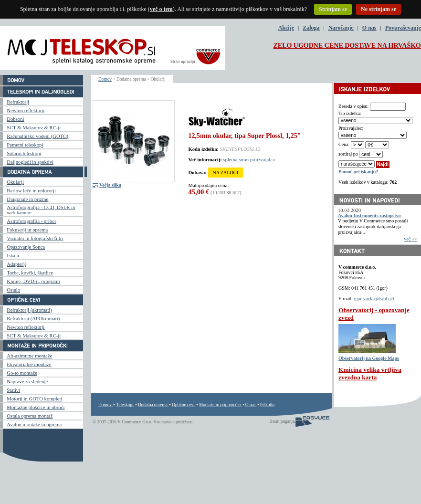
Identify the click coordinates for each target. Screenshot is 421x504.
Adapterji (16, 264)
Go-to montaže (22, 373)
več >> (410, 239)
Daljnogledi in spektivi (30, 162)
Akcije (286, 28)
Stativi (13, 390)
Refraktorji (18, 102)
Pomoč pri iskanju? (358, 172)
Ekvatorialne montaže (29, 364)
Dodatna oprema (153, 405)
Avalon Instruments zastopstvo (369, 215)
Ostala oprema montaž (30, 416)
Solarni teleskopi (24, 153)
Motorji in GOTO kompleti (34, 399)
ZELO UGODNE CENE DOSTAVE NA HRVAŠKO (347, 46)
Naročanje (341, 28)
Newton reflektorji (26, 110)
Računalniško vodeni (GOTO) (37, 136)
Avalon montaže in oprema (34, 425)
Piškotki (268, 405)
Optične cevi (183, 405)
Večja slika (110, 185)
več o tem (161, 9)
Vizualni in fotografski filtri (35, 238)
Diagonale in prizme (27, 199)
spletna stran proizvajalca (249, 160)
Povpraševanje (403, 28)
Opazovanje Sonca (26, 247)
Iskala (13, 256)
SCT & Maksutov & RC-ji (34, 128)
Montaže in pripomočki (220, 405)
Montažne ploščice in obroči (36, 407)
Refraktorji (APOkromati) (33, 319)
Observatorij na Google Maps (369, 358)
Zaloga (311, 28)
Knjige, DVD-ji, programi (33, 281)
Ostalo (13, 290)
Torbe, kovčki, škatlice (30, 273)
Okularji (15, 182)
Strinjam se (333, 9)
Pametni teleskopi (25, 145)
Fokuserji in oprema (27, 230)
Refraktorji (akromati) (29, 310)
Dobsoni (15, 119)
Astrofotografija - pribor (32, 221)
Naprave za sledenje (27, 382)
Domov (105, 79)
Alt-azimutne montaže (29, 356)
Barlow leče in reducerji (31, 191)
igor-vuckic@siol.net (374, 299)
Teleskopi (125, 405)
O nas (369, 28)
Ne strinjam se (379, 9)
